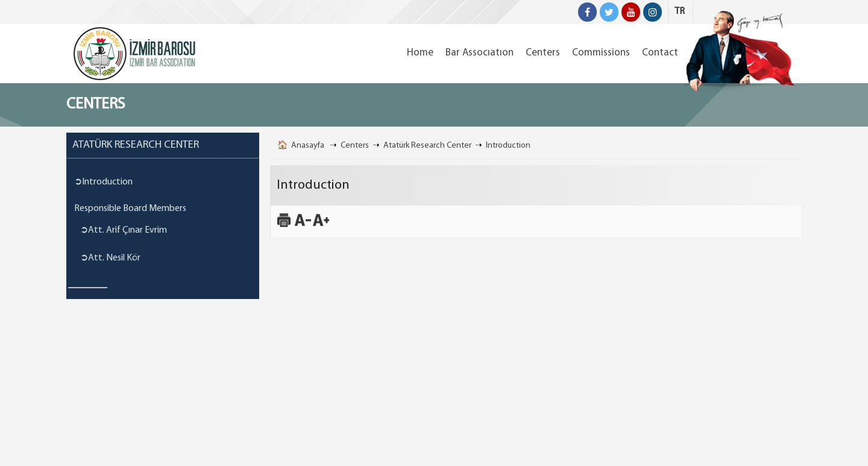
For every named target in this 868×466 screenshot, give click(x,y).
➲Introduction (103, 182)
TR (680, 11)
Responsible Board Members (130, 209)
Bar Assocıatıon (480, 53)
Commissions (601, 53)
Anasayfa (308, 146)
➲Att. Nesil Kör (110, 258)
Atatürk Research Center (427, 146)
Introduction (508, 146)
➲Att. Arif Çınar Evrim (124, 230)
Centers (543, 53)
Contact (660, 53)
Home (420, 53)
